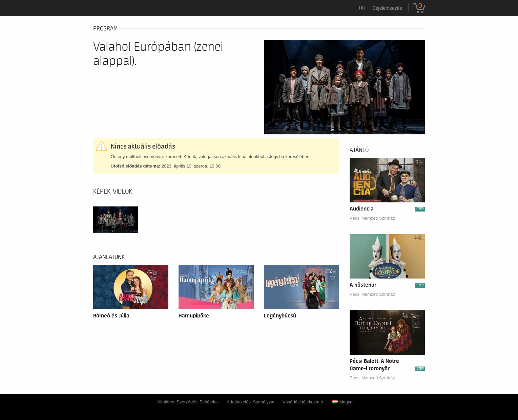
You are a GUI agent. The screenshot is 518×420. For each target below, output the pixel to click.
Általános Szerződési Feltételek (188, 402)
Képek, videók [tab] (113, 192)
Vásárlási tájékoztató (303, 402)
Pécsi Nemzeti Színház (372, 218)
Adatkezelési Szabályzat (251, 402)
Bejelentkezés (387, 8)
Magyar (343, 402)
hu (362, 8)
